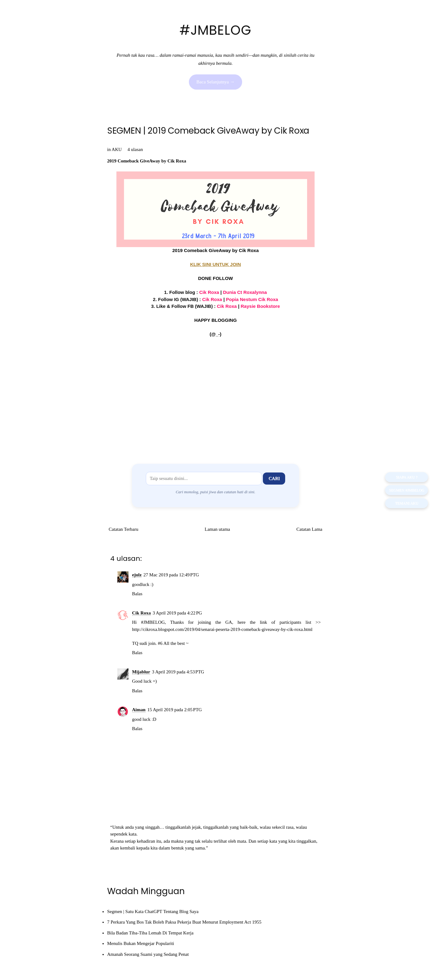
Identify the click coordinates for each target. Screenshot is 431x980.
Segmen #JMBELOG (407, 490)
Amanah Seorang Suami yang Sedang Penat (148, 954)
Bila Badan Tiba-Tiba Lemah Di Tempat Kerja (150, 933)
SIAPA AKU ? (407, 477)
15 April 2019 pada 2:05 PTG (175, 710)
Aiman (139, 710)
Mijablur (141, 672)
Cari (274, 478)
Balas (137, 594)
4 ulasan (135, 149)
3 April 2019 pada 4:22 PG (177, 613)
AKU (117, 149)
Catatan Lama (309, 529)
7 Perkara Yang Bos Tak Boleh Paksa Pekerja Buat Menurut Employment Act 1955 (184, 922)
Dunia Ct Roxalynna (245, 292)
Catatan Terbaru (124, 529)
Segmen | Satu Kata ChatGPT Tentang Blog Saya (153, 911)
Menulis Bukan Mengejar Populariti (141, 943)
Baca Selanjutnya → (215, 82)
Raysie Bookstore (260, 306)
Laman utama (217, 529)
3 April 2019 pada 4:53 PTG (178, 672)
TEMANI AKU (407, 503)
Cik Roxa (212, 299)
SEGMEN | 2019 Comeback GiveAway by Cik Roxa (208, 131)
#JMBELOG (215, 30)
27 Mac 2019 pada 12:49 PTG (171, 575)
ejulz (137, 575)
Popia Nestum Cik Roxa (252, 299)
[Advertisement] (215, 396)
